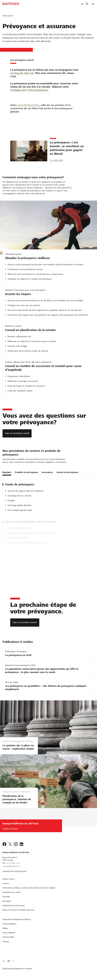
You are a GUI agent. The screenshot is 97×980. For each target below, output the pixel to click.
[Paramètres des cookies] (12, 892)
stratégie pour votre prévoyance (29, 107)
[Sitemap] (6, 941)
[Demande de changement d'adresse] (16, 919)
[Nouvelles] (6, 897)
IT (13, 961)
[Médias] (5, 928)
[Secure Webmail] (9, 933)
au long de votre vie (22, 76)
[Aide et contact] (9, 879)
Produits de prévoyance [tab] (27, 472)
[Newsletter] (7, 901)
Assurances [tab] (47, 472)
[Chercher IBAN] (8, 937)
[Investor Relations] (9, 924)
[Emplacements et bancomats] (14, 905)
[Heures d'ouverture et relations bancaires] (19, 910)
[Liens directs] (82, 4)
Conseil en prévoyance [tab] (67, 472)
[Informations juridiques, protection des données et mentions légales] (29, 888)
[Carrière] (6, 883)
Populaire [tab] (7, 472)
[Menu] (93, 4)
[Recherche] (87, 4)
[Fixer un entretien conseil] (17, 433)
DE (4, 961)
